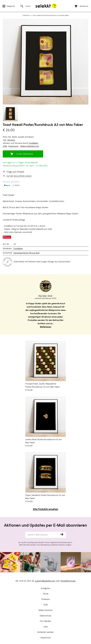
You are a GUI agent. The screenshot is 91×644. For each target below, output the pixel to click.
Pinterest (46, 599)
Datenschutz (46, 616)
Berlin (50, 296)
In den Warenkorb (25, 154)
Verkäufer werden (45, 632)
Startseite (26, 16)
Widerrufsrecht (45, 610)
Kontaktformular (68, 581)
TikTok (46, 594)
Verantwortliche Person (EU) (26, 253)
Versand (11, 140)
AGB (45, 605)
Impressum (46, 638)
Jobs (45, 627)
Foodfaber (34, 143)
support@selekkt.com (45, 581)
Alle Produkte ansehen (45, 509)
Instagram (45, 588)
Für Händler (46, 621)
